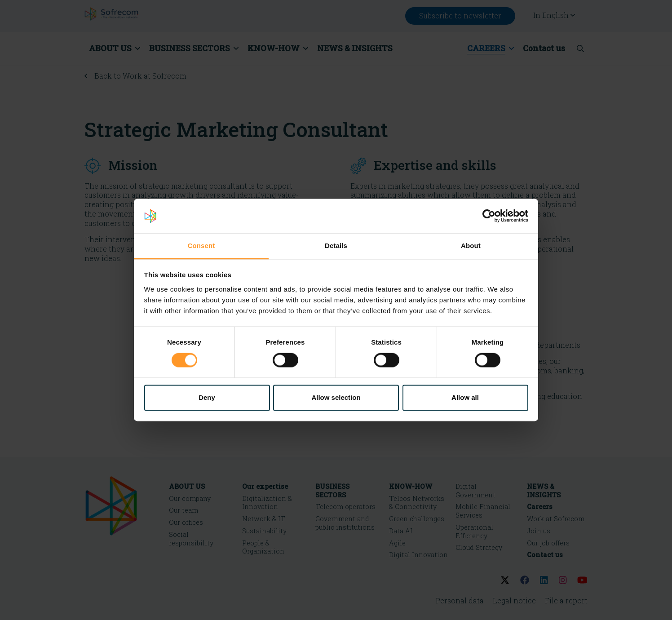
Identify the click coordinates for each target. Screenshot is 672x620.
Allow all (465, 397)
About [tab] (471, 246)
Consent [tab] (201, 246)
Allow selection (336, 397)
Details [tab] (336, 246)
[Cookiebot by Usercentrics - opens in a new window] (489, 216)
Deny (207, 397)
